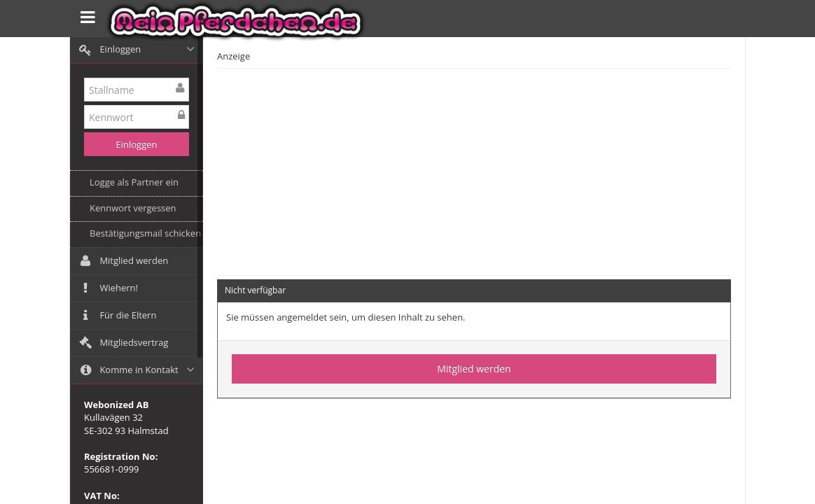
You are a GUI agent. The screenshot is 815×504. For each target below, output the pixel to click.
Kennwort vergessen (133, 208)
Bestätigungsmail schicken (145, 233)
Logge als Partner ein (134, 182)
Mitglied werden (474, 369)
